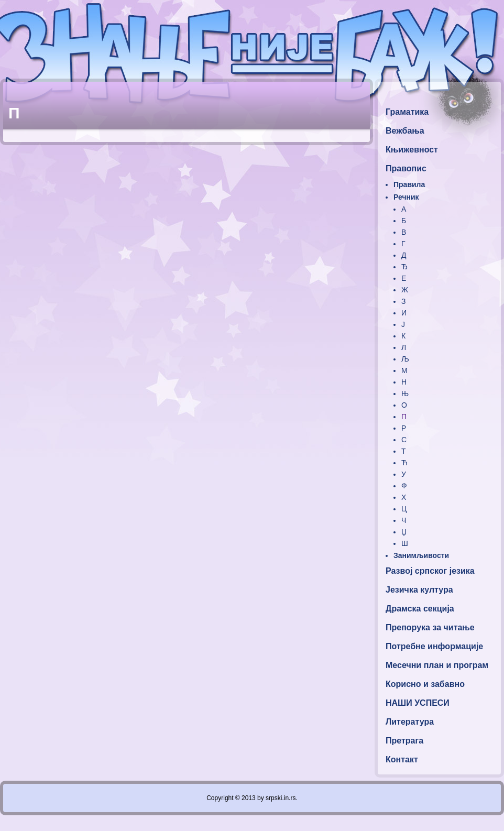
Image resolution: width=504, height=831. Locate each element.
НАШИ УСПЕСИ (418, 703)
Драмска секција (420, 609)
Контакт (402, 759)
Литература (410, 722)
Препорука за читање (430, 627)
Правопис (406, 168)
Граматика (407, 112)
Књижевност (412, 150)
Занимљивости (421, 555)
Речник (406, 197)
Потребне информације (434, 646)
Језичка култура (419, 590)
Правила (409, 184)
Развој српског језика (430, 571)
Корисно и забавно (425, 684)
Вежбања (405, 131)
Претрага (404, 741)
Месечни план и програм (437, 665)
